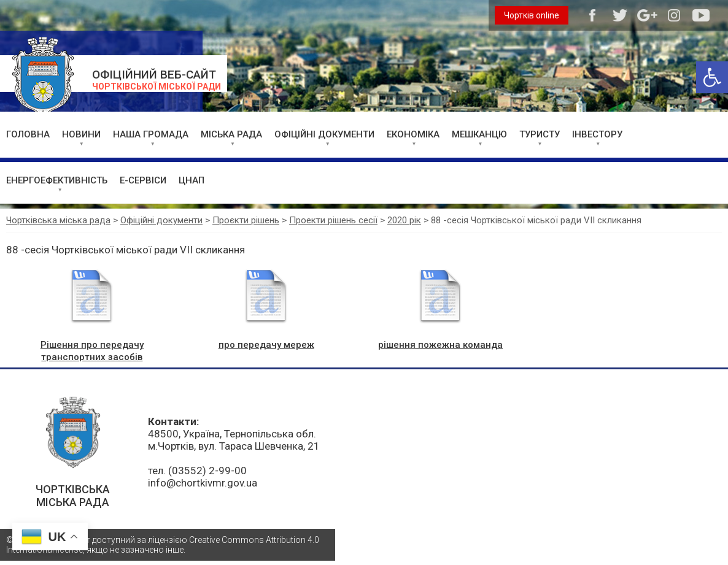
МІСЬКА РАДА (231, 134)
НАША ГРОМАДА (151, 134)
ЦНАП (192, 180)
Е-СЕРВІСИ (143, 180)
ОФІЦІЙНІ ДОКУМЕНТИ (324, 134)
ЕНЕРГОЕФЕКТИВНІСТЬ (57, 180)
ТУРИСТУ (540, 134)
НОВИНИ (81, 134)
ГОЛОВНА (28, 134)
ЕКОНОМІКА (413, 134)
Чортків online (532, 15)
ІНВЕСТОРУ (597, 134)
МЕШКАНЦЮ (479, 134)
